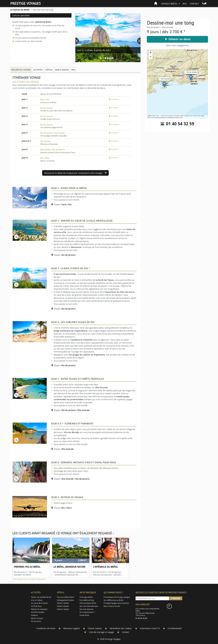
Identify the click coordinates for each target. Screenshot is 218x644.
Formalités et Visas (87, 600)
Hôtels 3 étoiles (63, 603)
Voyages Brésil (169, 4)
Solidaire (34, 615)
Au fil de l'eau (36, 606)
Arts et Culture (37, 600)
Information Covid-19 (150, 628)
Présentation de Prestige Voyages (117, 597)
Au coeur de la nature (39, 603)
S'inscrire (176, 598)
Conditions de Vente (46, 628)
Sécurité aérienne (86, 609)
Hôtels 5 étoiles (63, 609)
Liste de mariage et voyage (101, 632)
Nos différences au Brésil (113, 600)
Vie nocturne (36, 621)
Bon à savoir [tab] (62, 70)
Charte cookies (95, 628)
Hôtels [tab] (49, 70)
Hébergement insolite (65, 600)
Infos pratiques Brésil (88, 603)
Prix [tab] (73, 70)
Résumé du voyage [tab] (21, 70)
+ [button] (151, 53)
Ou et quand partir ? (87, 612)
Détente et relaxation (39, 609)
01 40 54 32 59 (180, 124)
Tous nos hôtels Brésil (65, 597)
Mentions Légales (72, 628)
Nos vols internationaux (89, 606)
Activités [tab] (38, 70)
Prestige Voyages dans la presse (116, 603)
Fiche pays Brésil (86, 597)
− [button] (151, 57)
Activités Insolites (38, 612)
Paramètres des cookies (121, 628)
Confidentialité (175, 628)
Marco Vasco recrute (112, 606)
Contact (194, 4)
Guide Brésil (84, 615)
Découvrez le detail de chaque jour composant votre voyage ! (75, 173)
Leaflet (149, 116)
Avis (185, 4)
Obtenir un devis (177, 39)
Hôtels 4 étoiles (63, 606)
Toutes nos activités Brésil (41, 597)
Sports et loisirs (37, 618)
